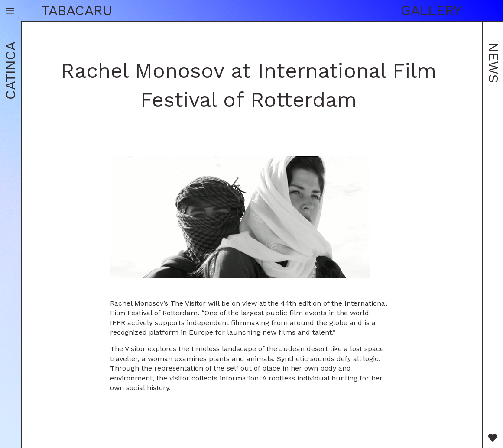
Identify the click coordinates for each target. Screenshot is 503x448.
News (493, 63)
